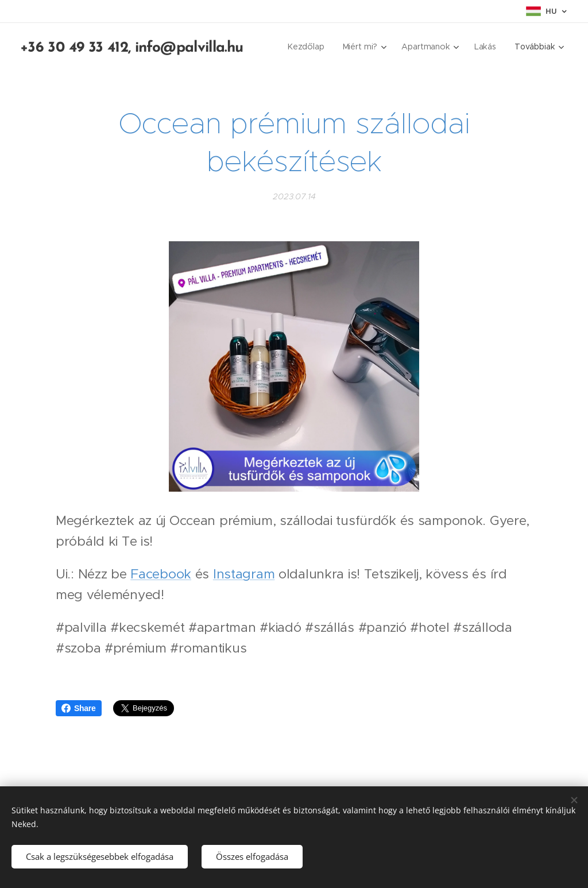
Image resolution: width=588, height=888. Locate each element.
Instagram (244, 574)
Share (79, 708)
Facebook (161, 574)
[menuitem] (309, 47)
